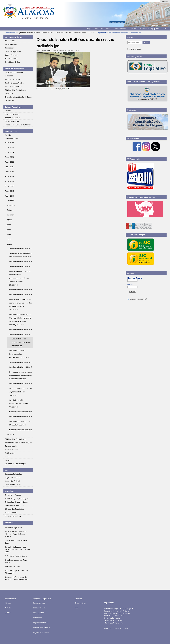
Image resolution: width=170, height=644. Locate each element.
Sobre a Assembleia (13, 107)
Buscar (130, 37)
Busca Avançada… (134, 49)
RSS (158, 29)
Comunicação (35, 33)
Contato (133, 29)
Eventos (8, 613)
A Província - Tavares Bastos (16, 556)
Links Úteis (10, 491)
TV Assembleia (133, 159)
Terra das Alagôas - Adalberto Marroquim (17, 572)
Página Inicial (92, 29)
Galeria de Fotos (48, 33)
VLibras (163, 26)
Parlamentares (39, 603)
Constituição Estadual (42, 628)
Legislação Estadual (41, 633)
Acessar (165, 2)
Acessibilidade (120, 29)
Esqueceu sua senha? (137, 299)
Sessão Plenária (39, 608)
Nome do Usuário (135, 278)
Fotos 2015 (60, 33)
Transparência (81, 603)
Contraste (155, 26)
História (8, 603)
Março (69, 33)
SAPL (165, 29)
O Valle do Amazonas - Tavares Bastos (17, 561)
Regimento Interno (41, 623)
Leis (7, 470)
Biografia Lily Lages (13, 566)
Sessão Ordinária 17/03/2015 (84, 33)
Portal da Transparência (15, 69)
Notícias (8, 608)
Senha (130, 285)
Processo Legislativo (14, 37)
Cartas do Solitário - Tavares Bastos (16, 542)
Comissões (37, 618)
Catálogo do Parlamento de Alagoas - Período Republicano (17, 578)
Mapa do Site (106, 29)
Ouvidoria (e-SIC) (146, 29)
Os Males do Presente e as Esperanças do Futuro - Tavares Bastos (17, 549)
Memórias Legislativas (14, 528)
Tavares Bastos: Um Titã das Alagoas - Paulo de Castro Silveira (16, 534)
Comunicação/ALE (45, 50)
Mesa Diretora (39, 613)
